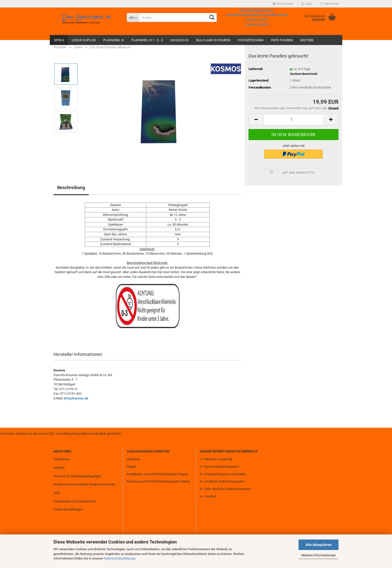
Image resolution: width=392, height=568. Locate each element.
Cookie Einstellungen (68, 509)
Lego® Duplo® (84, 40)
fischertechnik (251, 40)
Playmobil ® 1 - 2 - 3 (147, 40)
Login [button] (307, 4)
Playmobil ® (113, 40)
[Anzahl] (293, 120)
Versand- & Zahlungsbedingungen (77, 476)
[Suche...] (133, 18)
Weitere (307, 40)
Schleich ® (179, 40)
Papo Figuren (282, 40)
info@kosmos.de (76, 398)
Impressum (62, 459)
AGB (57, 493)
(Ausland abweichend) (303, 74)
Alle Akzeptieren (319, 545)
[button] (283, 4)
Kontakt (59, 468)
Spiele (59, 40)
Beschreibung (71, 187)
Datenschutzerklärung (119, 558)
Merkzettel (329, 4)
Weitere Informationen (318, 555)
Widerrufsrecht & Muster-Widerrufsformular (84, 484)
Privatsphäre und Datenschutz (75, 501)
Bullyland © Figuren (213, 40)
